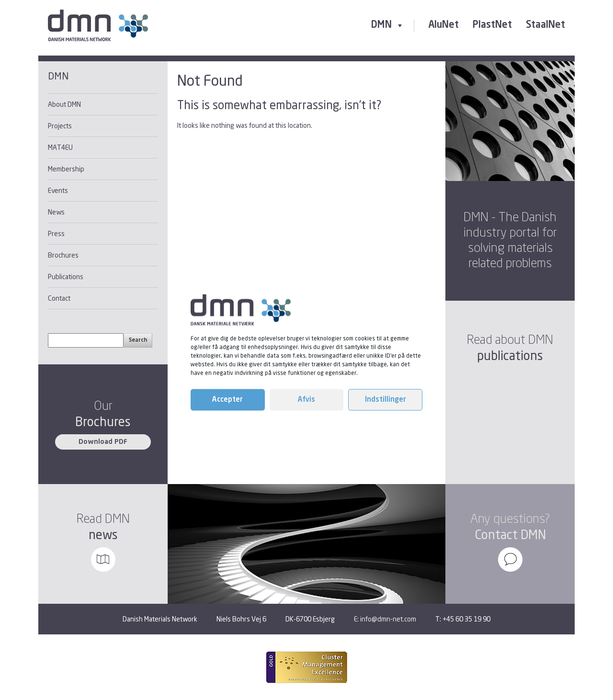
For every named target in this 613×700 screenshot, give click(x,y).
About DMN (64, 104)
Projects (60, 126)
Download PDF (103, 442)
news (103, 535)
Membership (66, 169)
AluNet (443, 25)
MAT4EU (60, 147)
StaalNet (545, 25)
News (56, 212)
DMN (388, 25)
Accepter (227, 400)
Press (56, 233)
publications (510, 356)
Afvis (306, 400)
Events (58, 190)
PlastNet (492, 25)
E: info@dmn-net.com (385, 619)
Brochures (63, 255)
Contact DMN (510, 535)
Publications (66, 277)
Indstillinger (386, 400)
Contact (59, 298)
